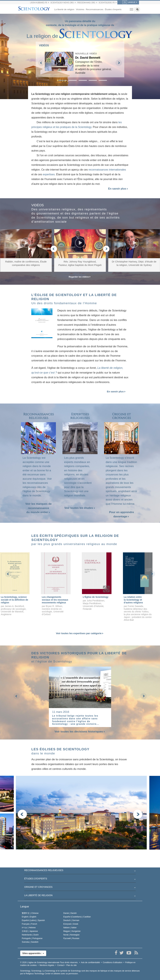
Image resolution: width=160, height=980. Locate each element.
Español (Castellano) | (77, 917)
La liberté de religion (64, 9)
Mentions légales (47, 965)
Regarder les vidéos (80, 277)
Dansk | (70, 913)
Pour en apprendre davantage (122, 514)
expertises (49, 174)
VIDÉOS (44, 45)
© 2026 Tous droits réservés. (49, 962)
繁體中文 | (30, 913)
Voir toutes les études (80, 508)
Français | (29, 924)
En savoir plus (118, 189)
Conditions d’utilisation (113, 962)
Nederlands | (30, 935)
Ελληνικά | (71, 924)
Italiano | (70, 928)
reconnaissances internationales (107, 170)
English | (29, 917)
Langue (25, 907)
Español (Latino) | (33, 920)
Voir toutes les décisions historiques (80, 732)
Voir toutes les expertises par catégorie (80, 633)
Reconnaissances (95, 9)
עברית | (29, 928)
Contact (61, 965)
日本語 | (30, 931)
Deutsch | (71, 920)
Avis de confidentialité (90, 962)
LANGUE (129, 2)
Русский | (71, 938)
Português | (32, 938)
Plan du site (71, 965)
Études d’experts (113, 9)
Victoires (80, 9)
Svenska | (30, 942)
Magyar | (72, 931)
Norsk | (71, 935)
